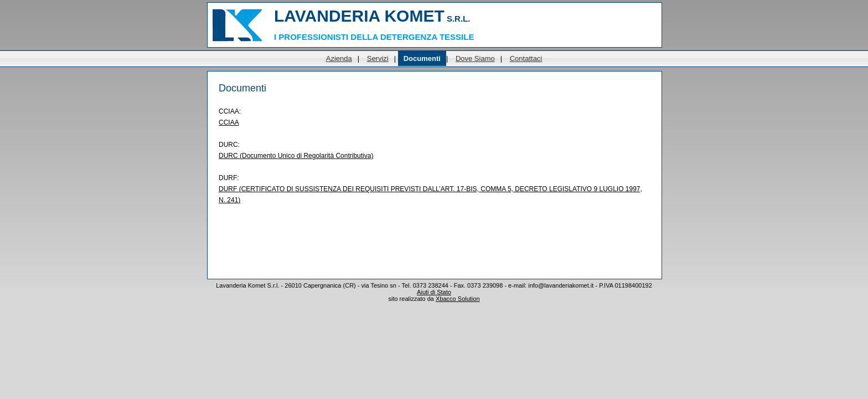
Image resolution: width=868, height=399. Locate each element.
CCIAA (229, 122)
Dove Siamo (475, 58)
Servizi (378, 58)
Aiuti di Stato (434, 292)
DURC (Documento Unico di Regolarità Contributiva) (296, 156)
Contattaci (526, 58)
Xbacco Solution (458, 299)
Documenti (422, 58)
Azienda (339, 58)
